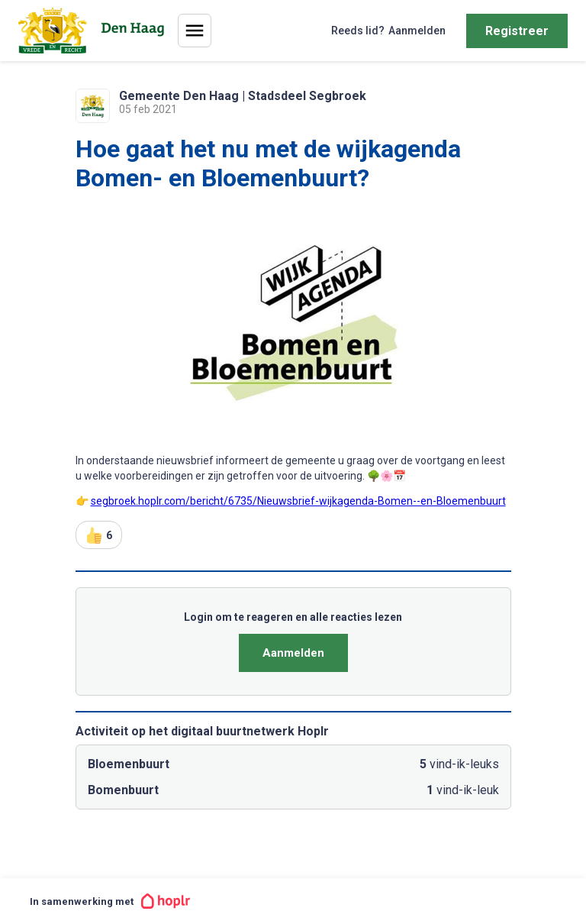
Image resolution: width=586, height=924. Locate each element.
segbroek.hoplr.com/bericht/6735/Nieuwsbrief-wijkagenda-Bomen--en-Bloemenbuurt (298, 501)
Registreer (517, 31)
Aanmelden (293, 653)
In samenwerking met (110, 901)
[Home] (94, 31)
